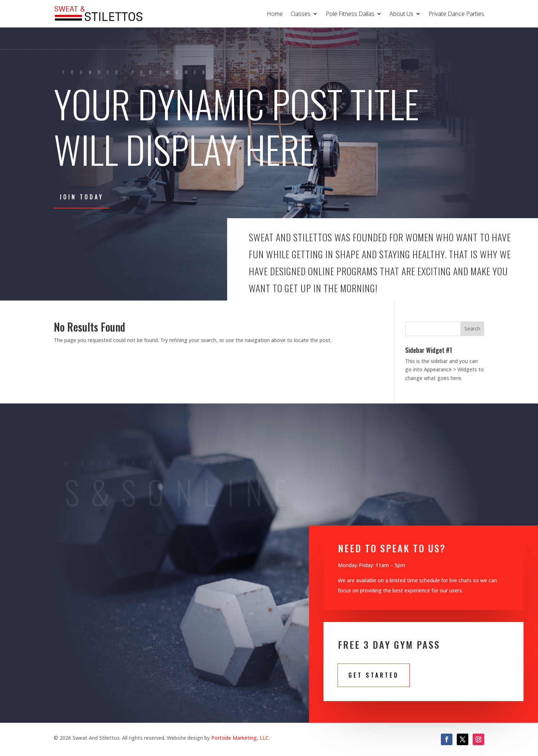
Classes (301, 14)
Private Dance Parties (456, 14)
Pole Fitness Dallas (350, 14)
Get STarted (374, 675)
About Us (402, 14)
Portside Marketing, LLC (240, 738)
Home (275, 14)
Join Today (82, 197)
